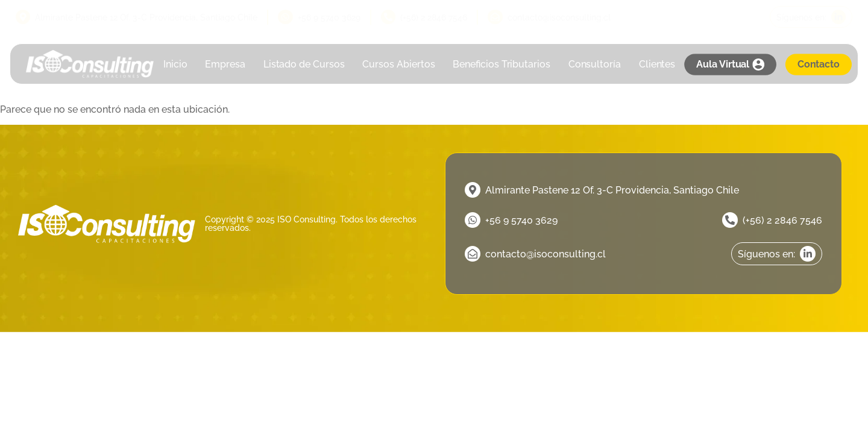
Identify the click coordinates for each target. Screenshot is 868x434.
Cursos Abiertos (399, 64)
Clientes (657, 64)
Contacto (819, 64)
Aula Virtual (730, 64)
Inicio (175, 64)
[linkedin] (811, 17)
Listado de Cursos (304, 64)
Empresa (225, 64)
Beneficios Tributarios (502, 64)
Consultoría (595, 64)
